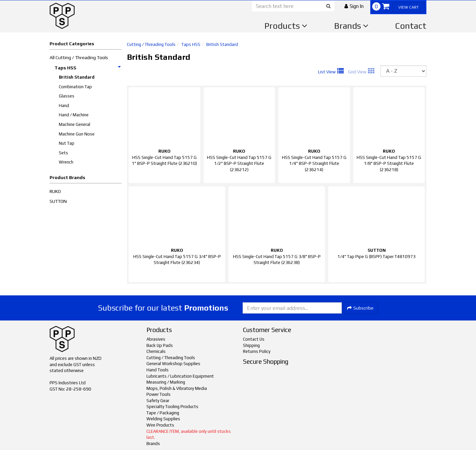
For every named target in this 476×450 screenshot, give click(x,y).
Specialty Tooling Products (172, 407)
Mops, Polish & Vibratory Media (177, 388)
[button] (354, 6)
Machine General (75, 124)
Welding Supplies (163, 419)
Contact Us (254, 339)
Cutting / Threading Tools (151, 44)
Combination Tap (75, 87)
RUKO (55, 191)
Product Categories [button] (72, 44)
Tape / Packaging (163, 413)
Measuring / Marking (166, 382)
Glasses (67, 96)
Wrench (66, 162)
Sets (63, 153)
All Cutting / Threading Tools (79, 57)
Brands (351, 26)
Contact (411, 26)
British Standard (77, 77)
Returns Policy (257, 351)
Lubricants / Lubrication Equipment (180, 376)
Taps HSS (88, 68)
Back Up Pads (160, 345)
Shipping (251, 345)
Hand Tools (158, 370)
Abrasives (156, 339)
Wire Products (160, 425)
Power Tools (159, 394)
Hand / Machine (74, 115)
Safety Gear (158, 401)
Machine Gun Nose (77, 134)
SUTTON (58, 201)
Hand (64, 106)
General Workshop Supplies (173, 364)
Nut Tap (67, 143)
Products (286, 26)
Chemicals (156, 351)
